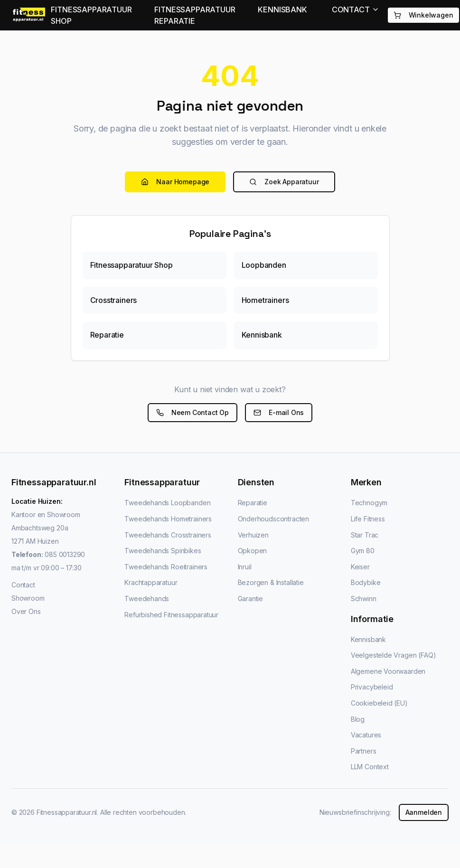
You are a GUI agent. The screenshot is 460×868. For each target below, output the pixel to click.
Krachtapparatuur (151, 582)
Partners (364, 751)
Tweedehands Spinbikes (163, 551)
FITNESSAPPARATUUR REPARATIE (195, 15)
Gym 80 (363, 551)
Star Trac (365, 535)
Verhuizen (253, 535)
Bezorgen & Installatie (271, 582)
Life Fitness (368, 519)
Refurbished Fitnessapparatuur (171, 615)
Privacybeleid (372, 687)
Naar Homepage (175, 182)
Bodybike (366, 582)
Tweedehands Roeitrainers (166, 567)
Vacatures (366, 735)
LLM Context (370, 767)
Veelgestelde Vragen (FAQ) (394, 655)
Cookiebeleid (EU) (379, 703)
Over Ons (26, 611)
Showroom (28, 598)
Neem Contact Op (192, 412)
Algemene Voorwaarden (388, 671)
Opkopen (253, 551)
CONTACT (356, 9)
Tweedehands (147, 599)
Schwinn (364, 599)
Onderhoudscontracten (273, 519)
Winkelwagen (423, 15)
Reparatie (253, 503)
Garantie (251, 599)
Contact (23, 585)
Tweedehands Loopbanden (167, 503)
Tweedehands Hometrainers (168, 519)
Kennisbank (368, 639)
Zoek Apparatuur (284, 182)
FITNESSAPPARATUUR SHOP (91, 15)
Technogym (369, 503)
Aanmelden (424, 812)
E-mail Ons (279, 412)
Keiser (360, 567)
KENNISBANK (282, 9)
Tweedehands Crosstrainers (168, 535)
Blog (358, 719)
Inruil (245, 567)
